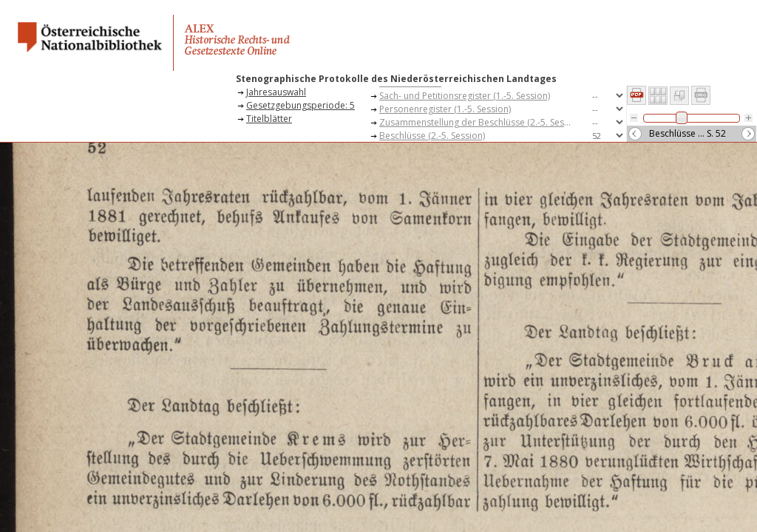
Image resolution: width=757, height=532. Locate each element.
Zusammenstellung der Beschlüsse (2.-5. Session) (479, 122)
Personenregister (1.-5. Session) (445, 109)
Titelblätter (269, 119)
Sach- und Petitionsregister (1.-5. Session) (465, 96)
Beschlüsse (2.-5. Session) (432, 136)
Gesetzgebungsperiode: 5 (301, 105)
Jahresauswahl (276, 92)
